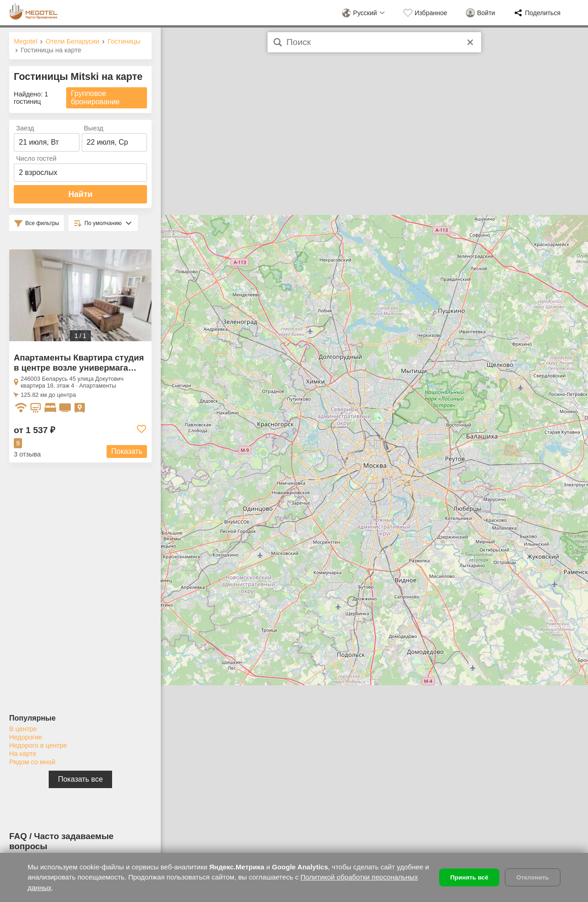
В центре (23, 729)
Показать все (80, 779)
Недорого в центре (38, 745)
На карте (23, 754)
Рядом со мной (32, 762)
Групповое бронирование (95, 98)
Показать (127, 451)
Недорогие (26, 737)
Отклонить (533, 877)
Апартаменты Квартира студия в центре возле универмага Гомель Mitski (79, 368)
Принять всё (469, 877)
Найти (81, 194)
